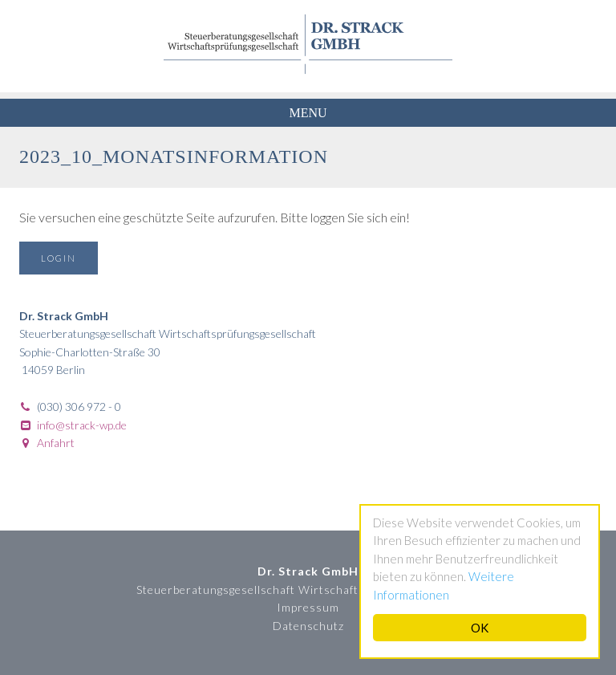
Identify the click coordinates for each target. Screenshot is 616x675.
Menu (308, 113)
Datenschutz (308, 626)
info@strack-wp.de (82, 425)
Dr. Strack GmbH (308, 44)
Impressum (308, 607)
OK (480, 628)
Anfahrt (56, 443)
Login (59, 258)
